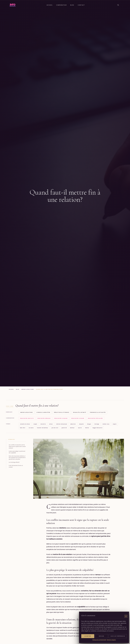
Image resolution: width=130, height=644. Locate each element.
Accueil (50, 5)
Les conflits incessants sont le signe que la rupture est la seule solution (17, 446)
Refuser (101, 636)
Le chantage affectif (14, 462)
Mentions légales (111, 640)
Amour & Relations (28, 389)
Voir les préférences (118, 636)
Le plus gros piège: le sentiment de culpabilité (17, 452)
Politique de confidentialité (99, 640)
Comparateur (61, 5)
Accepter (88, 636)
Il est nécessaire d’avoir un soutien (16, 466)
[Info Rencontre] (13, 5)
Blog (72, 5)
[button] (126, 616)
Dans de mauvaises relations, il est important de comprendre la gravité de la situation (17, 458)
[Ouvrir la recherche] (118, 5)
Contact (81, 5)
